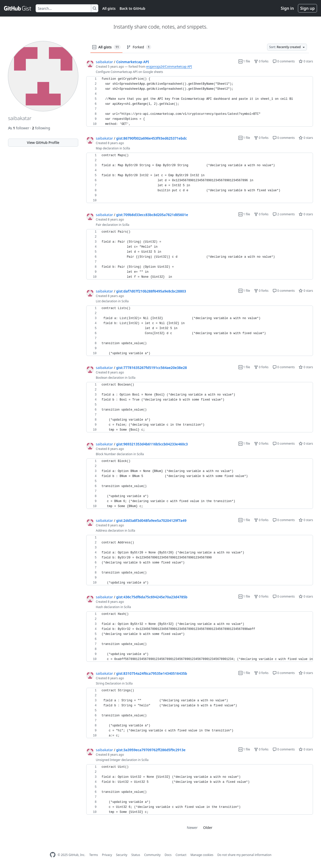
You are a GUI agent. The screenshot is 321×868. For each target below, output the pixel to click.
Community (152, 855)
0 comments (284, 61)
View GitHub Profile (43, 142)
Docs (168, 855)
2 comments (284, 214)
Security (122, 855)
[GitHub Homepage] (53, 855)
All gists (109, 8)
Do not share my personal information (245, 855)
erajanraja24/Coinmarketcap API (169, 67)
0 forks (261, 61)
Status (136, 855)
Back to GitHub (132, 8)
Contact (181, 855)
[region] (200, 102)
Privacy (107, 855)
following (41, 128)
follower (19, 128)
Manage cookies (202, 855)
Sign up (307, 8)
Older (208, 828)
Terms (94, 855)
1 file (244, 61)
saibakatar (104, 62)
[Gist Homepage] (18, 8)
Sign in (287, 8)
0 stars (306, 61)
